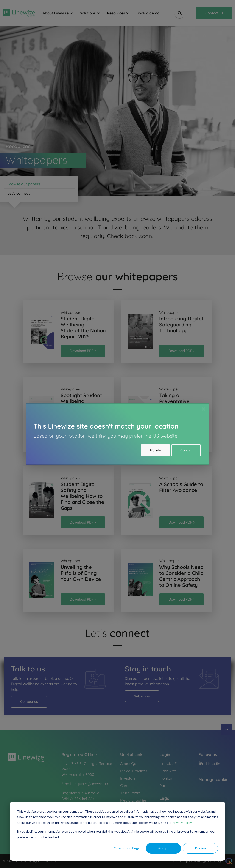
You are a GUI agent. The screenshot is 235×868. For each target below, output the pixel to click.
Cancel (186, 450)
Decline (200, 848)
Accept (163, 848)
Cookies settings (126, 848)
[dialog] (117, 831)
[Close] (204, 409)
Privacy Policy (182, 823)
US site (155, 450)
